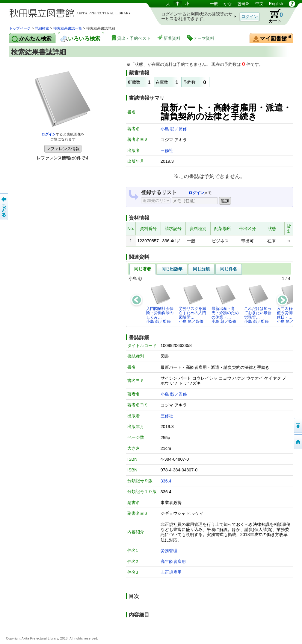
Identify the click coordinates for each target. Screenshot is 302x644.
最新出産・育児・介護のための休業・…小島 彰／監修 (225, 304)
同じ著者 (143, 269)
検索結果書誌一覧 (68, 28)
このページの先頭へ (298, 425)
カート (273, 16)
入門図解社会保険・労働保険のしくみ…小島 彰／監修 (160, 304)
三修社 (167, 150)
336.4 (166, 481)
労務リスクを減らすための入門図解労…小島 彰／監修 (192, 304)
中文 (259, 4)
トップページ (20, 28)
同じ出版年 (172, 269)
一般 (214, 4)
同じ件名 (229, 269)
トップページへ (298, 442)
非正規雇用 (171, 572)
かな (228, 4)
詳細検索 (42, 28)
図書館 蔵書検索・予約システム (72, 13)
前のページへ (4, 207)
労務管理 (169, 551)
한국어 (244, 4)
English (276, 4)
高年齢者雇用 (173, 561)
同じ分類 (201, 269)
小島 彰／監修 (174, 129)
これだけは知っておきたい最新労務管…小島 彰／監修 (258, 304)
